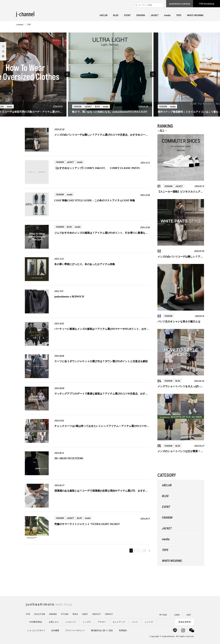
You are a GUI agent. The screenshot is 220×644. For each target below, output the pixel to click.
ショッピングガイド (36, 630)
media (167, 15)
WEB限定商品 (36, 622)
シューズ (149, 622)
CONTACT (109, 614)
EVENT (127, 15)
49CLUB (103, 15)
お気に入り (54, 622)
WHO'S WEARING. (196, 15)
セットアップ (119, 622)
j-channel (20, 25)
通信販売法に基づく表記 (102, 630)
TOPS (179, 15)
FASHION (141, 15)
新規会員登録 (185, 622)
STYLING (65, 614)
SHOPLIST (97, 614)
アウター (102, 622)
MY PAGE (163, 615)
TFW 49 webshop (207, 4)
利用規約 (123, 630)
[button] (67, 74)
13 (145, 551)
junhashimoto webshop (180, 4)
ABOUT (85, 614)
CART (189, 615)
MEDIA (75, 614)
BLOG (116, 15)
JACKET (154, 15)
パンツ (135, 622)
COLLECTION (40, 614)
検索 (136, 5)
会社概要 (55, 630)
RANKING (53, 614)
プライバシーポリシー (75, 630)
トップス (87, 622)
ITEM (28, 614)
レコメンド (71, 622)
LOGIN (177, 615)
